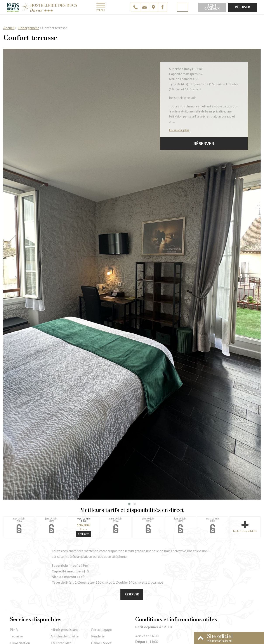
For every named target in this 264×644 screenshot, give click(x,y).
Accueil (9, 28)
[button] (129, 504)
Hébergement (28, 28)
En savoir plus (179, 130)
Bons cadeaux (212, 7)
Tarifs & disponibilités (245, 527)
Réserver (242, 7)
